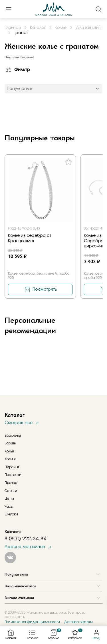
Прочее (11, 483)
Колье (9, 451)
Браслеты (13, 436)
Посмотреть (45, 289)
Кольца (11, 459)
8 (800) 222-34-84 (25, 539)
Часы (9, 507)
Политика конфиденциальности (32, 622)
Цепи (9, 499)
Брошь (10, 443)
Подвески (13, 475)
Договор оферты (78, 622)
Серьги (11, 491)
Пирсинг (12, 467)
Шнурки (11, 514)
